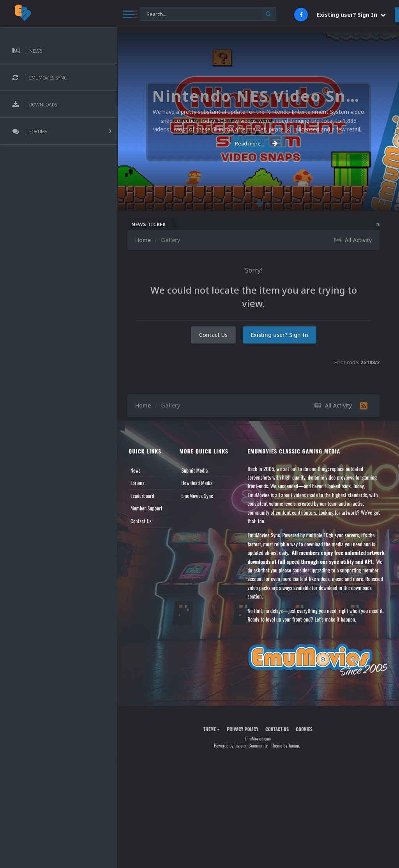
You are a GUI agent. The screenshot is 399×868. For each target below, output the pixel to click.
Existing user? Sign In (351, 15)
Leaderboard (142, 496)
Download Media (197, 483)
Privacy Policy (243, 729)
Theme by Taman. (286, 745)
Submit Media (195, 470)
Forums (138, 483)
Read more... (256, 143)
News (136, 470)
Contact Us (213, 335)
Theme (212, 729)
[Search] (208, 14)
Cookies (304, 729)
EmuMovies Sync (197, 496)
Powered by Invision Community (241, 745)
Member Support (147, 508)
